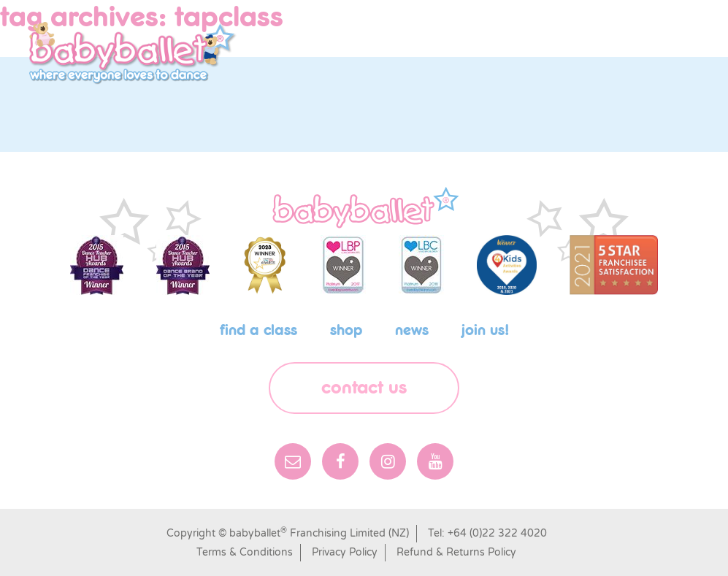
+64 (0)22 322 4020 (497, 533)
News (412, 331)
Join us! (485, 331)
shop (346, 331)
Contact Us (364, 388)
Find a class (258, 331)
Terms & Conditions (245, 552)
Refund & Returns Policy (456, 552)
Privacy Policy (345, 552)
